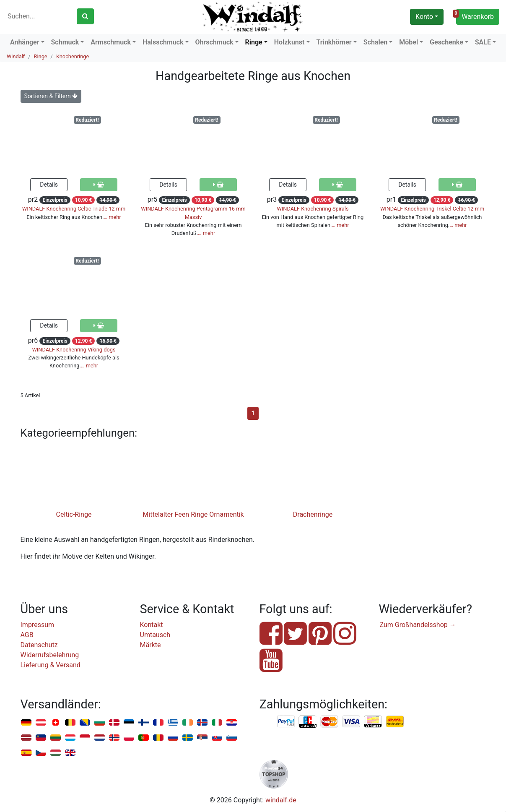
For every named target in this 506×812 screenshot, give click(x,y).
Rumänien (158, 738)
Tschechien (41, 753)
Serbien (202, 738)
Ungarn (56, 753)
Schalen (376, 42)
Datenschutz (39, 645)
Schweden (188, 738)
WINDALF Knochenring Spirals (313, 209)
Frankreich (158, 723)
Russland (173, 738)
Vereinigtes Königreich (70, 753)
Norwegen (114, 738)
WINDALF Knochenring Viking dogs (74, 350)
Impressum (38, 625)
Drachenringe (313, 514)
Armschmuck (111, 42)
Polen (129, 738)
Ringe (253, 42)
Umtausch (155, 635)
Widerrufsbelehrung (50, 655)
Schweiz (56, 723)
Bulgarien (100, 723)
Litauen (56, 738)
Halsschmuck (163, 42)
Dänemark (114, 723)
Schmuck (65, 42)
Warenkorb (475, 16)
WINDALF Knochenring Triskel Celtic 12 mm (432, 209)
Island (202, 723)
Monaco (85, 738)
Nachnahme (395, 722)
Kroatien (232, 723)
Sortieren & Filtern (51, 96)
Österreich (41, 723)
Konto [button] (424, 17)
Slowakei (217, 738)
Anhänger (25, 42)
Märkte (151, 645)
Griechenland (173, 723)
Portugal (144, 738)
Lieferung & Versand (51, 665)
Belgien (70, 723)
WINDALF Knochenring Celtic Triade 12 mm (74, 209)
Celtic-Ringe (74, 514)
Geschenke (446, 42)
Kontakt (152, 625)
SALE (483, 42)
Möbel (409, 42)
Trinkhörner (334, 42)
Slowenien (232, 738)
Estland (129, 723)
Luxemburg (70, 738)
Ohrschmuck (214, 42)
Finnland (144, 723)
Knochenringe (73, 56)
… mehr (113, 217)
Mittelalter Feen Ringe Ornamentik (193, 514)
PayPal (286, 722)
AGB (27, 635)
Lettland (26, 738)
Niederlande (100, 738)
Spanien (26, 753)
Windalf (16, 56)
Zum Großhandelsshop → (418, 625)
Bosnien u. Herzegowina (85, 723)
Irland (188, 723)
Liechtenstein (41, 738)
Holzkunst (289, 42)
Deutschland (26, 723)
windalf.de (281, 800)
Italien (217, 723)
